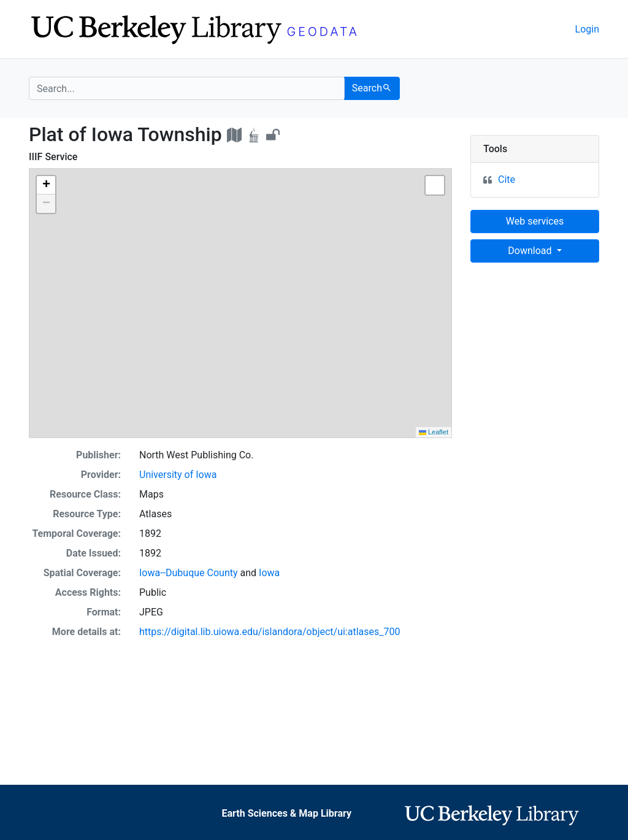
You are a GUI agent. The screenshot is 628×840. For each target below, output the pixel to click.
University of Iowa (178, 475)
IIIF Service (53, 157)
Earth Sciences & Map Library (286, 813)
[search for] (187, 88)
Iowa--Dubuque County (189, 573)
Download (531, 251)
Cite (507, 179)
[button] (46, 185)
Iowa (269, 573)
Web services (535, 221)
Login (587, 29)
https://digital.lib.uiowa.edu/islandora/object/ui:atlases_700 (270, 632)
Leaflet (434, 432)
